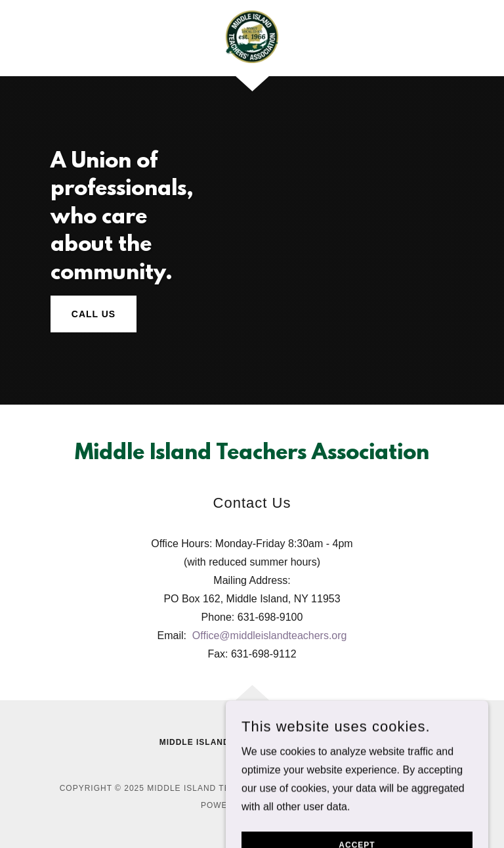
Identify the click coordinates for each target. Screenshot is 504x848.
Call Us (94, 314)
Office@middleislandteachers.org (270, 636)
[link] (252, 37)
